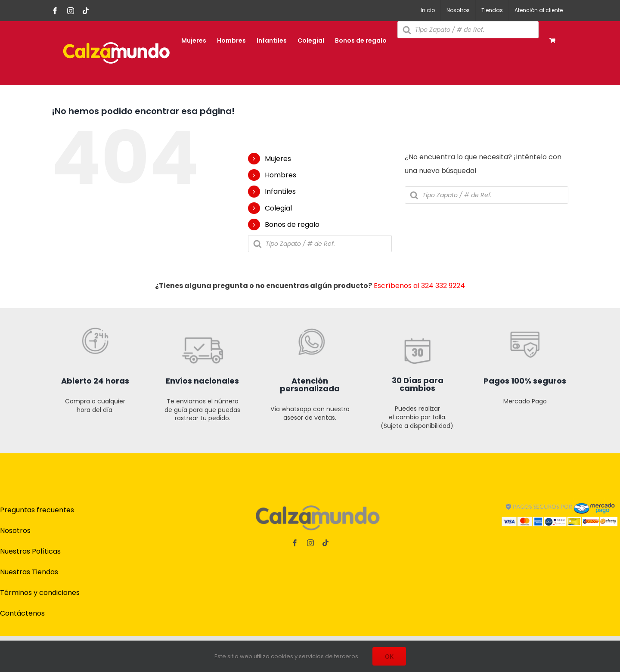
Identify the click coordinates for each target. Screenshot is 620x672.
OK (389, 656)
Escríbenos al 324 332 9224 (419, 286)
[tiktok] (325, 543)
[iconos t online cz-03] (310, 305)
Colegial (278, 208)
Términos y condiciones (40, 593)
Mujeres (278, 159)
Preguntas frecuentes (37, 510)
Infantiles (280, 191)
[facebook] (295, 543)
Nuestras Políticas (30, 551)
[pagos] (560, 500)
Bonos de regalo (292, 225)
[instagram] (310, 543)
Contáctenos (22, 613)
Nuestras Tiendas (29, 572)
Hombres (281, 175)
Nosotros (15, 531)
